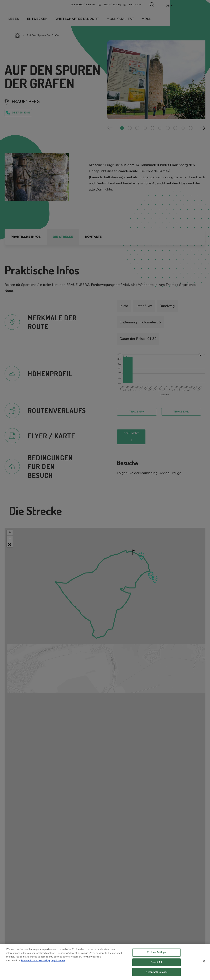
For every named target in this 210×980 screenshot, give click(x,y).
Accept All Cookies (157, 973)
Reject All (156, 963)
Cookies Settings (157, 953)
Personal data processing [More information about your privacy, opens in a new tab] (36, 962)
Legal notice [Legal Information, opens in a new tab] (58, 962)
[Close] (204, 962)
